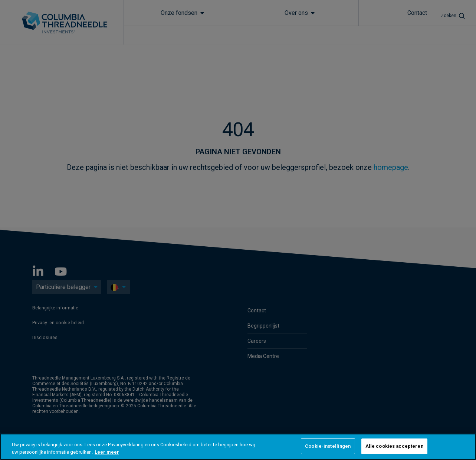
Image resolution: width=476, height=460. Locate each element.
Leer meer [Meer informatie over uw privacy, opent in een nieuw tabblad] (107, 452)
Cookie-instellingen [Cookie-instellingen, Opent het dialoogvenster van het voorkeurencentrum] (328, 446)
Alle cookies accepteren (394, 446)
